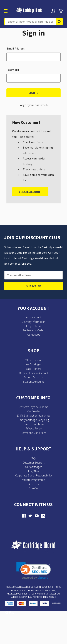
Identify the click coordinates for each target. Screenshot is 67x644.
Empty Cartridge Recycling (33, 420)
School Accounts (34, 377)
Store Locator (33, 360)
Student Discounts (34, 382)
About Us (33, 484)
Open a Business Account (33, 373)
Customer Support (33, 462)
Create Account (30, 192)
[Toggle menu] (9, 11)
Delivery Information (34, 322)
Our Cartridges (34, 467)
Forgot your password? (33, 105)
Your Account (33, 317)
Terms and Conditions (33, 433)
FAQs (33, 458)
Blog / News (33, 471)
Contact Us (34, 335)
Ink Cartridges (34, 364)
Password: (13, 70)
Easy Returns (34, 326)
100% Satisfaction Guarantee (34, 415)
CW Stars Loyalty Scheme (34, 407)
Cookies (34, 488)
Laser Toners (33, 369)
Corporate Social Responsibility (33, 475)
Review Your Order (33, 330)
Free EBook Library (33, 424)
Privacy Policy (34, 428)
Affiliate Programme (34, 480)
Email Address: (16, 48)
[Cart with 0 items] (61, 11)
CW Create (33, 411)
